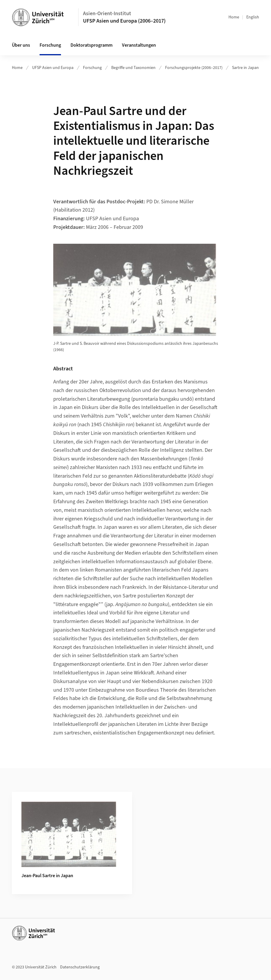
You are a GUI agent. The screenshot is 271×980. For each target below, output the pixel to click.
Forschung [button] (50, 45)
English (253, 17)
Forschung (92, 68)
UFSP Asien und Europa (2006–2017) (124, 21)
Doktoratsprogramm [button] (91, 45)
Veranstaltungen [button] (139, 45)
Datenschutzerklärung (80, 967)
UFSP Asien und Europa (53, 68)
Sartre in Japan (245, 68)
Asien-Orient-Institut (107, 14)
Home (234, 17)
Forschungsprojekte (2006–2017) (194, 68)
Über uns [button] (21, 45)
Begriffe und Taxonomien (133, 68)
